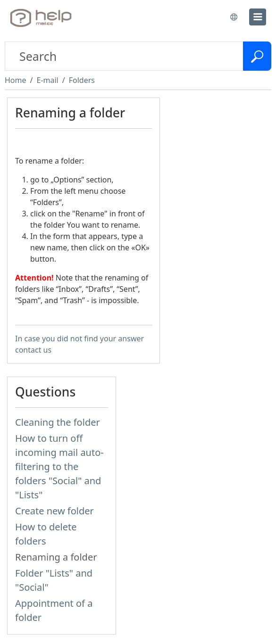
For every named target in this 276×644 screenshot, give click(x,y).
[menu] (258, 17)
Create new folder (54, 511)
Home (16, 80)
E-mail (47, 80)
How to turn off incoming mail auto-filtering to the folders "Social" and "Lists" (59, 466)
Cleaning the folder (58, 422)
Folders (82, 80)
